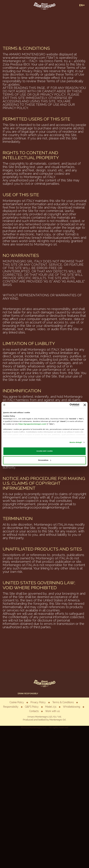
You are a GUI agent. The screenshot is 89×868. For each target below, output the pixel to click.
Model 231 (51, 707)
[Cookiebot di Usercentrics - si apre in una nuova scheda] (64, 405)
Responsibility (11, 707)
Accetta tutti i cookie (44, 451)
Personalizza (45, 460)
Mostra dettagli (76, 442)
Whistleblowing (72, 707)
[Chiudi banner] (85, 405)
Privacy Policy (38, 702)
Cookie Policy (17, 702)
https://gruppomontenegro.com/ (32, 424)
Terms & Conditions (63, 702)
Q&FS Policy (32, 707)
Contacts (34, 711)
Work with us (52, 711)
